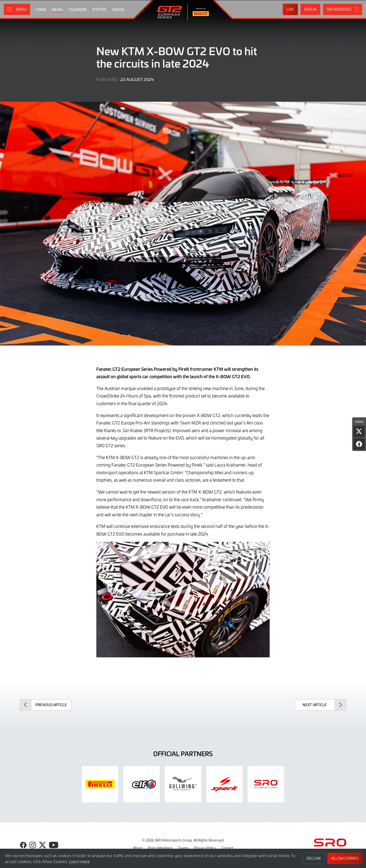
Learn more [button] (79, 861)
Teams (183, 848)
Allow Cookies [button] (345, 858)
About (138, 848)
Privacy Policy (205, 848)
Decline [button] (314, 858)
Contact (227, 848)
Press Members (160, 848)
